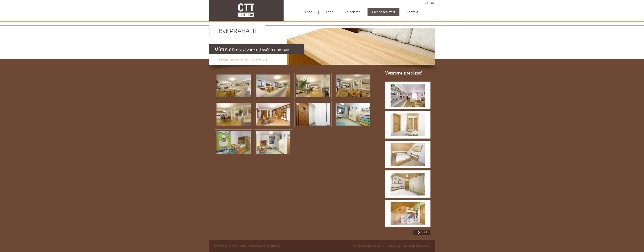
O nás (329, 12)
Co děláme (353, 12)
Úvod (309, 12)
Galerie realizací (240, 60)
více (425, 232)
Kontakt (413, 12)
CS (427, 4)
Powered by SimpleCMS (415, 246)
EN (432, 4)
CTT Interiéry (221, 60)
